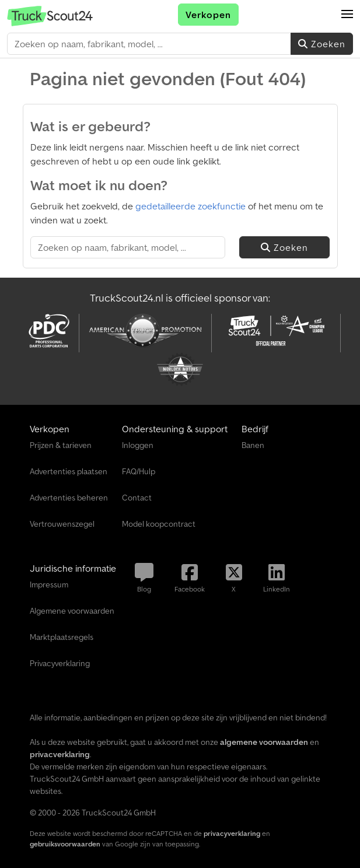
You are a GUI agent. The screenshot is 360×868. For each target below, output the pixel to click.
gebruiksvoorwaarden (65, 844)
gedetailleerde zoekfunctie (191, 206)
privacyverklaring (232, 833)
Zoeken (322, 44)
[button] (347, 15)
